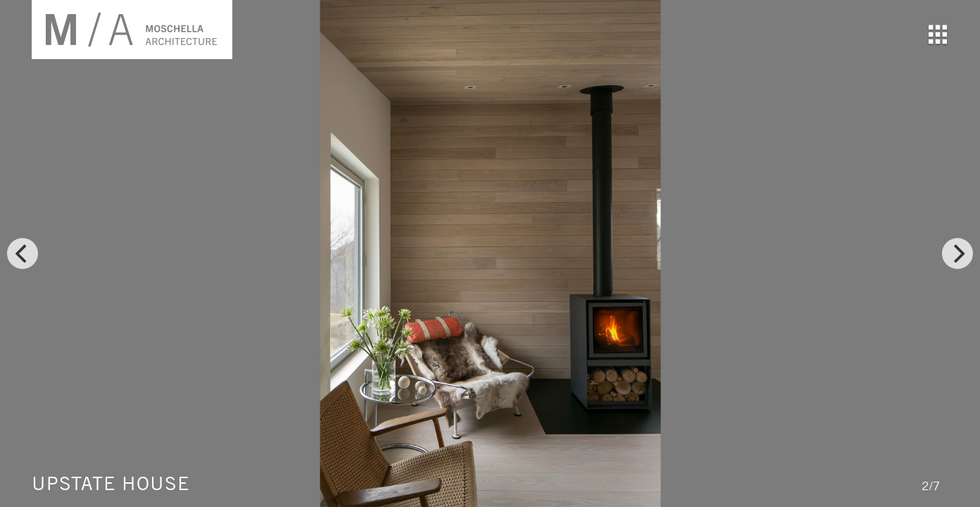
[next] (957, 254)
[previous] (23, 254)
